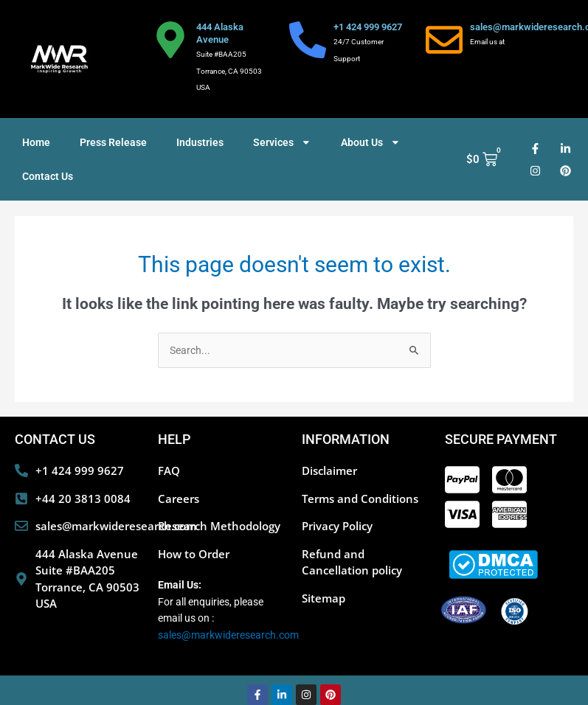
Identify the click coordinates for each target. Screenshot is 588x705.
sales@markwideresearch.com (228, 635)
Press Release (113, 142)
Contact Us (48, 176)
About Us (371, 142)
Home (36, 142)
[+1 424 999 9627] (308, 40)
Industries (200, 142)
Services (282, 142)
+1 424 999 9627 (368, 27)
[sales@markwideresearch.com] (444, 40)
